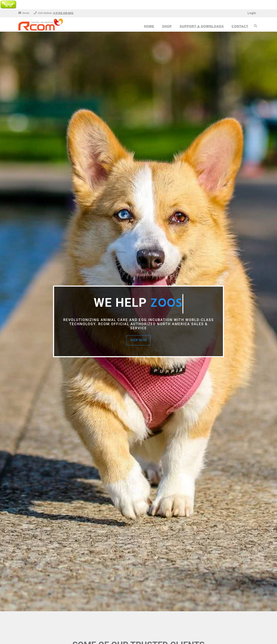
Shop (167, 26)
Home (149, 26)
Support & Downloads (202, 26)
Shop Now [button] (138, 340)
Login (252, 13)
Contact (240, 26)
